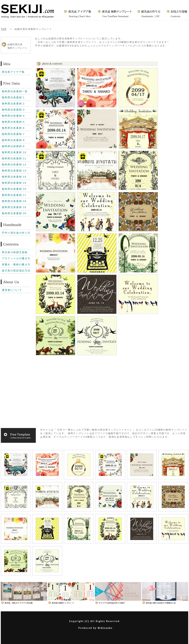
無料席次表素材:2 (13, 104)
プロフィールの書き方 (16, 258)
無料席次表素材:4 (13, 116)
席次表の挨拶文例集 (15, 252)
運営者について (12, 290)
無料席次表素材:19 (14, 207)
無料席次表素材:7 (13, 134)
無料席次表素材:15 (14, 183)
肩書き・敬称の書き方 (16, 264)
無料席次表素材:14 (14, 177)
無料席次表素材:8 (13, 140)
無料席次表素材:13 (14, 171)
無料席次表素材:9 (13, 146)
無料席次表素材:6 (13, 128)
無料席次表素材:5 (13, 122)
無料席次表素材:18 (14, 201)
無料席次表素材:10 (14, 152)
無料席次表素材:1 (13, 97)
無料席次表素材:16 (14, 189)
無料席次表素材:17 (14, 195)
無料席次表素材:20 (14, 213)
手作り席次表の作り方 (16, 233)
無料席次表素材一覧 (15, 91)
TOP (4, 29)
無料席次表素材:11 (14, 158)
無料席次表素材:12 (14, 165)
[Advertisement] (17, 308)
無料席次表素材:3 (13, 110)
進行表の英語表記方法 (16, 271)
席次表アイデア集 (13, 72)
